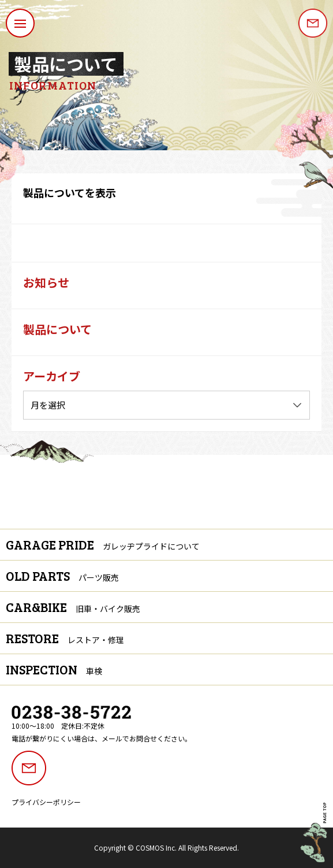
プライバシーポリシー (46, 802)
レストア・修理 (96, 640)
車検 (94, 671)
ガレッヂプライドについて (151, 546)
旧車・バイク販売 (108, 609)
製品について (57, 329)
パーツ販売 (99, 577)
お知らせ (46, 282)
